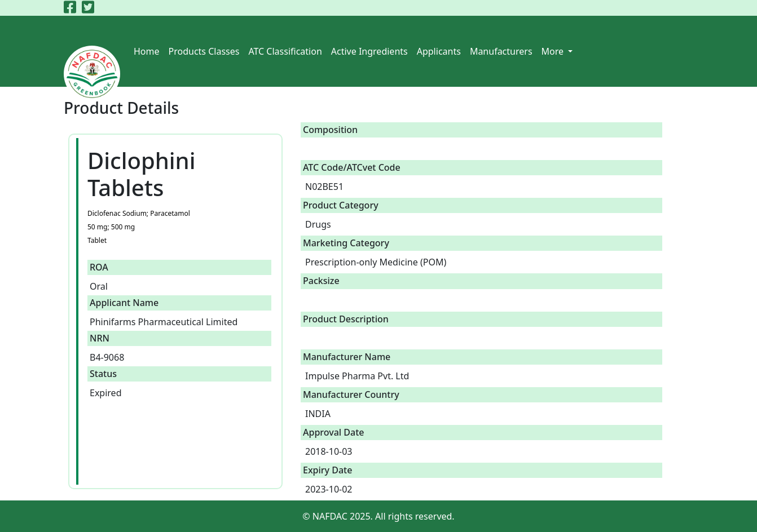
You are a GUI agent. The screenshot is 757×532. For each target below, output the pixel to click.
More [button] (554, 51)
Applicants (439, 51)
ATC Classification (285, 51)
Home (147, 51)
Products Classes (204, 51)
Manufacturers (501, 51)
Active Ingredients (369, 51)
